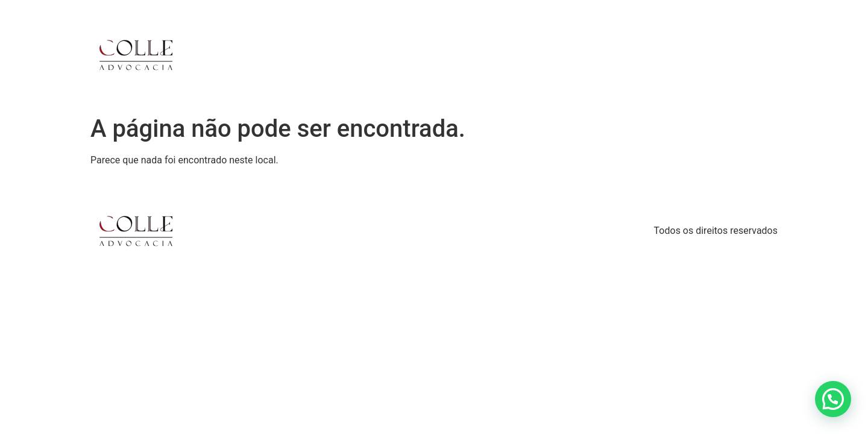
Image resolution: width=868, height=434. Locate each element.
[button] (833, 399)
